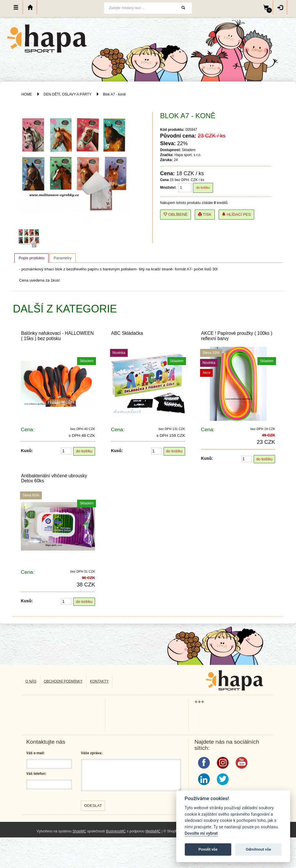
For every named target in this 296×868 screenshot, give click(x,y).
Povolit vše (208, 849)
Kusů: (27, 451)
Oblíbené (176, 214)
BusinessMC (116, 831)
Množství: (168, 188)
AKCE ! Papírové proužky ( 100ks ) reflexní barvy (237, 336)
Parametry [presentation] (63, 258)
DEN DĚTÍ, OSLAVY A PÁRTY (68, 94)
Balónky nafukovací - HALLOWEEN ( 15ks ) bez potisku (57, 336)
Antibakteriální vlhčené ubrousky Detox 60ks (54, 478)
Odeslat (93, 806)
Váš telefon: (36, 774)
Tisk (205, 214)
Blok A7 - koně (114, 94)
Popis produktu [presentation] (31, 258)
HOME (27, 94)
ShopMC (79, 831)
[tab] (31, 258)
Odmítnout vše (258, 849)
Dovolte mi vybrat (201, 833)
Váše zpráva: (92, 753)
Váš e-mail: (35, 753)
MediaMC (153, 831)
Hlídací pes (236, 214)
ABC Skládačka (127, 333)
